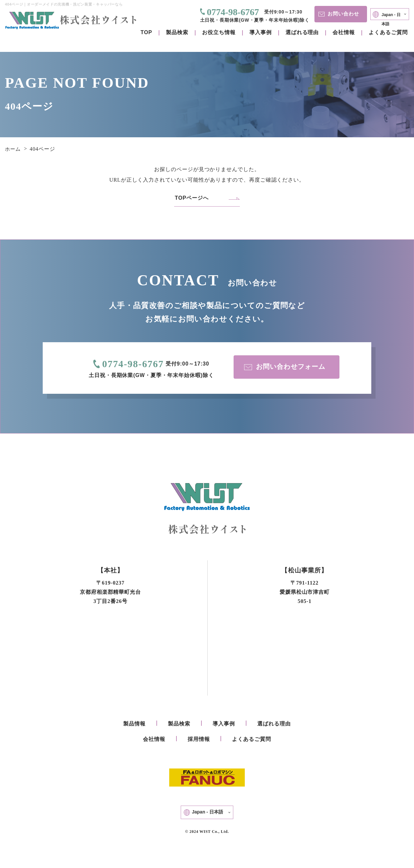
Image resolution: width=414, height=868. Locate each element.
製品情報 (134, 725)
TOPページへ (192, 198)
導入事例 (261, 32)
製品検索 (177, 32)
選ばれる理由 (302, 32)
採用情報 (199, 741)
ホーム (13, 149)
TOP (146, 32)
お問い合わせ (330, 14)
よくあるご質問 (388, 32)
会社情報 (344, 32)
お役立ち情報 (219, 32)
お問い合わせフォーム (284, 369)
